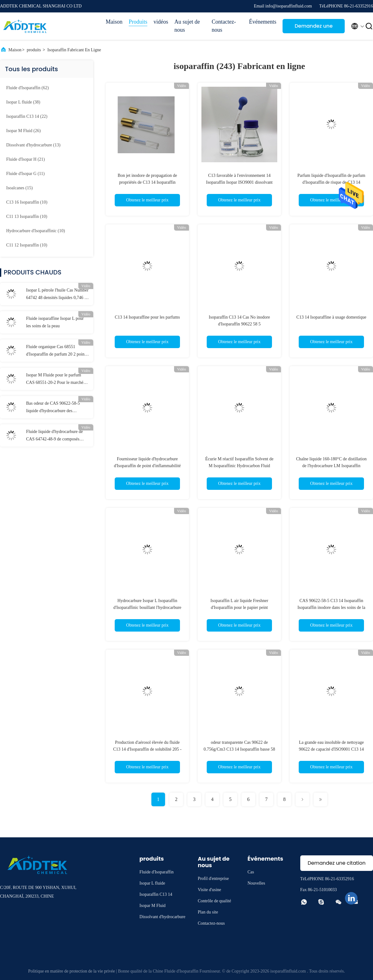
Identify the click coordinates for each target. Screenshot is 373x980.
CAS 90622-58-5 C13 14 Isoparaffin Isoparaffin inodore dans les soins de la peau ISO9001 (331, 607)
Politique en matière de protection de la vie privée (72, 971)
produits (34, 50)
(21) (25, 159)
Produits (138, 22)
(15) (19, 188)
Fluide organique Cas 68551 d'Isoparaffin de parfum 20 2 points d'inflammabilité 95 (57, 351)
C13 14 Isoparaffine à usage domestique (332, 317)
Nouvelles (256, 883)
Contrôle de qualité (214, 901)
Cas (251, 872)
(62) (28, 88)
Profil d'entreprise (213, 879)
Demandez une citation (314, 28)
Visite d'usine (209, 890)
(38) (23, 102)
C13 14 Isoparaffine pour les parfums (147, 317)
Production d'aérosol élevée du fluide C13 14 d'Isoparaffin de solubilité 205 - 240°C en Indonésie (147, 749)
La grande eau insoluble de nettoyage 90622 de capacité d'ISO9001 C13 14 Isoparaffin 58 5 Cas (332, 749)
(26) (23, 131)
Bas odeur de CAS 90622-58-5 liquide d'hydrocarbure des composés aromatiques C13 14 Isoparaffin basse (53, 408)
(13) (33, 145)
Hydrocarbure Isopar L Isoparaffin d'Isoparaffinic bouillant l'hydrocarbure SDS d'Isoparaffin (147, 607)
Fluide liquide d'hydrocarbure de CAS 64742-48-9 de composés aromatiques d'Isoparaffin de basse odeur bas (56, 436)
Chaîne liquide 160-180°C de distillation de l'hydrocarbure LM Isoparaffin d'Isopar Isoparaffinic (331, 466)
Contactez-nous (224, 26)
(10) (27, 202)
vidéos (161, 22)
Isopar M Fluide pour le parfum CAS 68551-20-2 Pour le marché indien (55, 380)
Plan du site (208, 912)
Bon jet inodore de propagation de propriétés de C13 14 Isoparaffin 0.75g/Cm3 (147, 182)
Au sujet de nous (187, 26)
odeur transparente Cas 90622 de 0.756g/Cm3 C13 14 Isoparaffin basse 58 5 (239, 749)
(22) (27, 116)
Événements (263, 22)
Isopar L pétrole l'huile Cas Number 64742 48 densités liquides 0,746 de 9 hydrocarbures (57, 295)
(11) (25, 174)
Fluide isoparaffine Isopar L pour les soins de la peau (55, 322)
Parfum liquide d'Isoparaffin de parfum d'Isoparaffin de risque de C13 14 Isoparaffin (331, 182)
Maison (114, 22)
